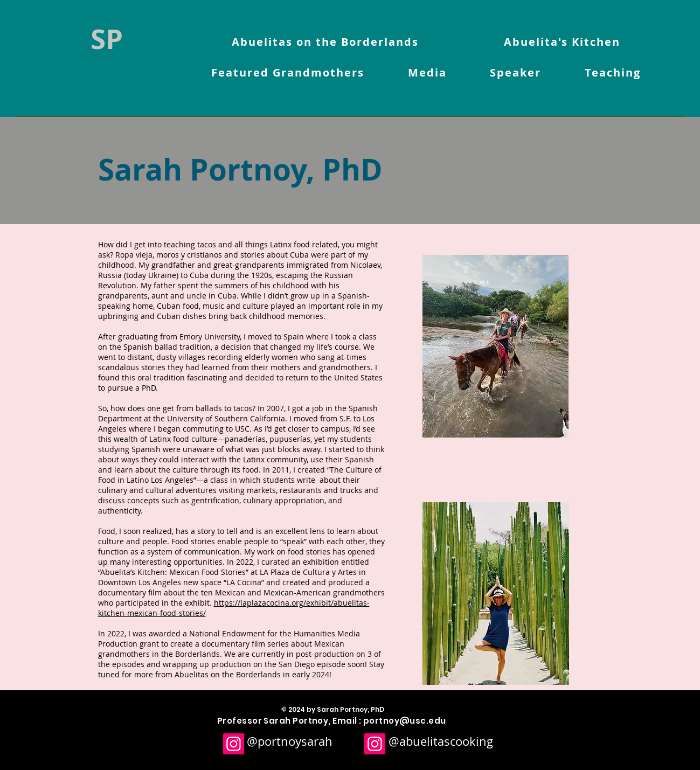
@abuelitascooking (441, 741)
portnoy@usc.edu (405, 721)
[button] (288, 73)
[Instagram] (234, 744)
